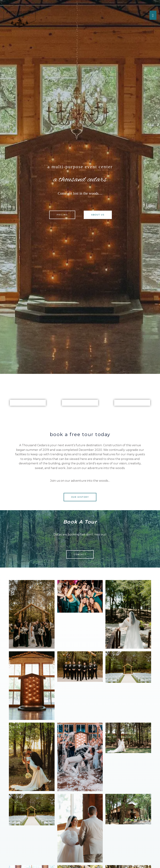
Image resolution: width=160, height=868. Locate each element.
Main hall (28, 403)
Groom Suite (132, 403)
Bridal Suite (80, 403)
